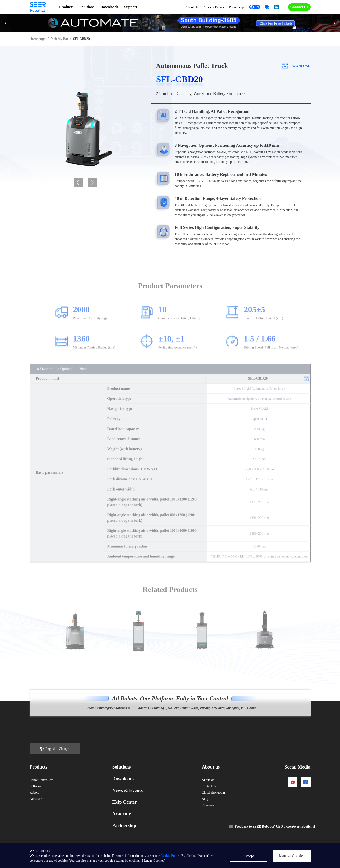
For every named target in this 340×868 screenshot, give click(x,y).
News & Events (214, 7)
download (296, 66)
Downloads (109, 7)
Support (131, 7)
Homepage (38, 39)
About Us (192, 7)
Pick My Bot (59, 39)
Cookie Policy (170, 856)
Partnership (237, 7)
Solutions (87, 7)
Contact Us (299, 7)
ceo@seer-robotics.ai (301, 826)
